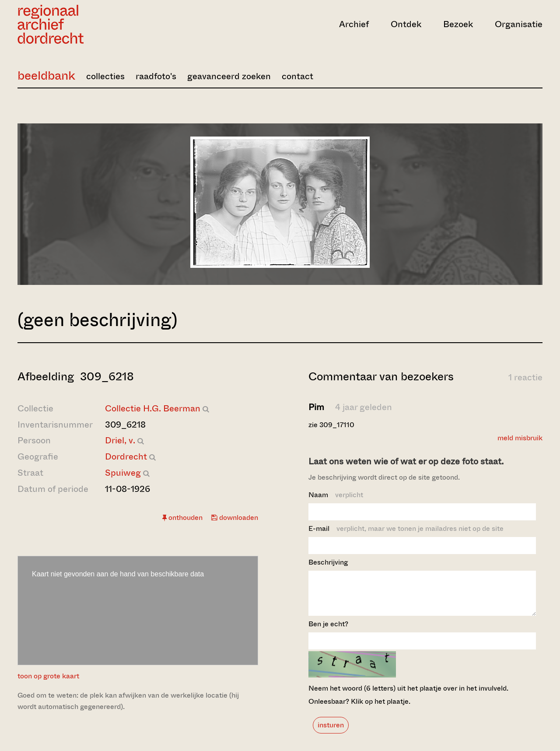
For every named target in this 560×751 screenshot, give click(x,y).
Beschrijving (328, 562)
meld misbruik (520, 438)
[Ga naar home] (96, 24)
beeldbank (46, 75)
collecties (105, 76)
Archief (354, 24)
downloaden (235, 518)
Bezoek (458, 24)
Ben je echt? (328, 632)
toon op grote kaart (48, 676)
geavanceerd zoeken (229, 76)
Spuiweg (123, 473)
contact (297, 76)
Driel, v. (120, 440)
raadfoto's (156, 76)
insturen (331, 733)
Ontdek (406, 24)
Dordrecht (126, 457)
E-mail (406, 528)
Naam (336, 495)
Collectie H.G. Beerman (153, 409)
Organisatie (519, 24)
